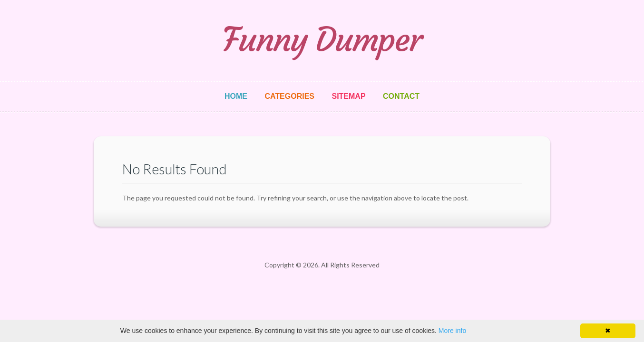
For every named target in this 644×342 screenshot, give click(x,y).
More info (452, 331)
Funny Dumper (322, 40)
